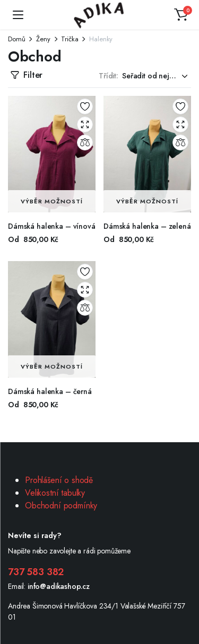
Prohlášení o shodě (59, 480)
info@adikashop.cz (59, 586)
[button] (181, 15)
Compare (85, 142)
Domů (16, 39)
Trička (70, 39)
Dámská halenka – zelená (147, 226)
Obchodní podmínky (61, 506)
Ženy (43, 39)
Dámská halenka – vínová (52, 226)
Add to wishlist (85, 106)
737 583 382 (36, 572)
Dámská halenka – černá (50, 391)
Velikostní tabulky (55, 493)
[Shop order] (157, 76)
